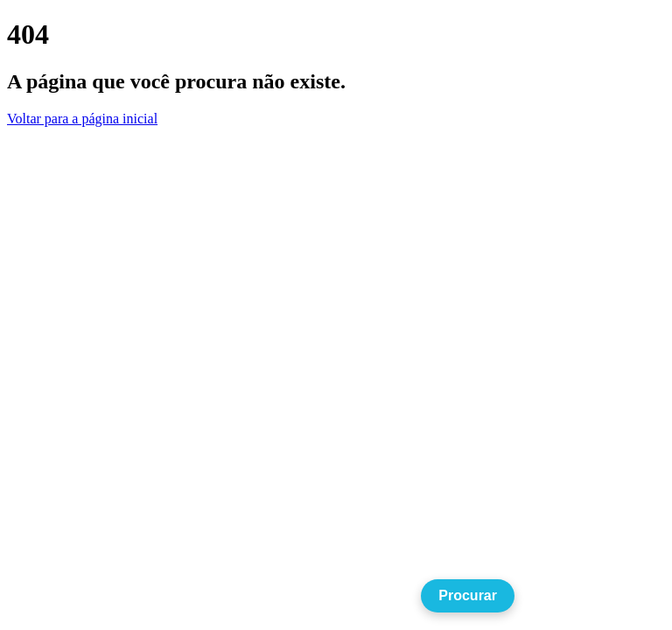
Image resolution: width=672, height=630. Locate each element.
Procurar (468, 595)
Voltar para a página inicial (82, 119)
